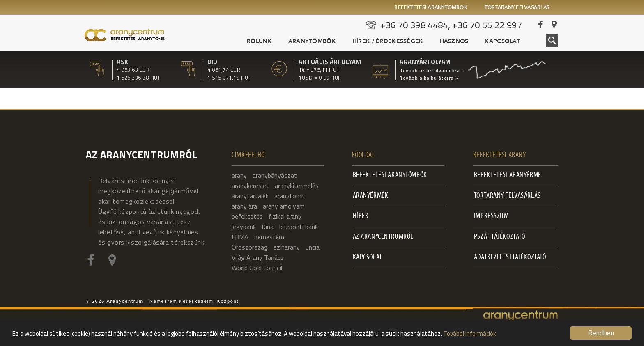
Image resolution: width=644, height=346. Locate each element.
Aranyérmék (371, 196)
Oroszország (250, 247)
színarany (287, 247)
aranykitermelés (297, 186)
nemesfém (269, 237)
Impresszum (491, 217)
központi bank (299, 227)
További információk (470, 333)
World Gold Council (257, 268)
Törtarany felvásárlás (517, 8)
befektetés (247, 216)
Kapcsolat (502, 41)
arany (239, 175)
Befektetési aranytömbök (431, 8)
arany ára (244, 206)
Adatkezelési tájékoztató (510, 258)
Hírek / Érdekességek (388, 41)
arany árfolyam (284, 206)
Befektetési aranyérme (508, 175)
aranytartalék (250, 196)
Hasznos (454, 41)
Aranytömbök (312, 41)
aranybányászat (275, 175)
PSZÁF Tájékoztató (500, 237)
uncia (313, 247)
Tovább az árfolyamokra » (432, 71)
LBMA (240, 237)
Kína (268, 227)
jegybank (244, 227)
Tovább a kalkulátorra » (429, 78)
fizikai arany (285, 216)
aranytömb (290, 196)
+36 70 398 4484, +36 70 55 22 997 (451, 25)
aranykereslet (250, 186)
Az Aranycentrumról (383, 237)
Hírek (361, 217)
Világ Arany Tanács (258, 257)
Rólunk (259, 41)
